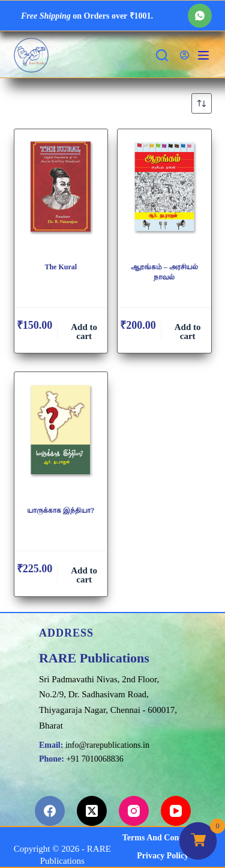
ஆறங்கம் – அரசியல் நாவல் (164, 272)
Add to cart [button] (84, 332)
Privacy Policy (163, 856)
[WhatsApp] (200, 16)
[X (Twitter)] (92, 811)
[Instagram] (134, 811)
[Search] (162, 55)
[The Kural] (61, 191)
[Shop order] (202, 103)
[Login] (184, 55)
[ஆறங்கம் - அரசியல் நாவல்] (164, 191)
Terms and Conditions (163, 838)
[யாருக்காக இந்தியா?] (61, 434)
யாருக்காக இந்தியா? (61, 510)
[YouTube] (176, 811)
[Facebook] (50, 811)
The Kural (61, 267)
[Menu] (203, 55)
